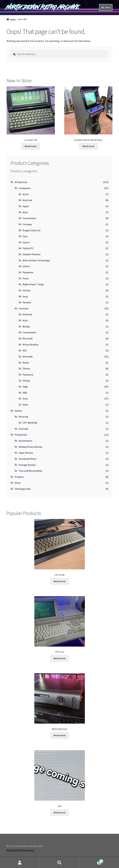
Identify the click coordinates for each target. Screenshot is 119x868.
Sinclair (27, 290)
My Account (20, 863)
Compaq (27, 224)
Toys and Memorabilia (30, 471)
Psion (26, 278)
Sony (25, 296)
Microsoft (28, 338)
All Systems (21, 182)
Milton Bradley (30, 345)
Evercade (23, 429)
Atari (25, 212)
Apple (26, 206)
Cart (91, 860)
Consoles (24, 308)
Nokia (26, 363)
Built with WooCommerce (20, 850)
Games (18, 411)
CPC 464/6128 (30, 423)
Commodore (29, 218)
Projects (19, 477)
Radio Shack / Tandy (33, 284)
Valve (25, 405)
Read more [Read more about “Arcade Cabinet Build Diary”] (88, 146)
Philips (26, 381)
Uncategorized (23, 489)
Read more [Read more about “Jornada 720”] (31, 146)
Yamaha (27, 302)
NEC (25, 350)
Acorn (26, 194)
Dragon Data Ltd (31, 230)
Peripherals (21, 435)
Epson (26, 242)
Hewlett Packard (32, 254)
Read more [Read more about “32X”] (60, 812)
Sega (25, 387)
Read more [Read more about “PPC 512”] (60, 658)
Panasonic (28, 272)
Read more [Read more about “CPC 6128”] (60, 581)
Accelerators (25, 441)
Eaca (25, 236)
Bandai (26, 326)
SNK (25, 393)
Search (59, 863)
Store (18, 483)
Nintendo (28, 357)
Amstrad (27, 200)
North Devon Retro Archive (43, 7)
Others (26, 266)
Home (13, 19)
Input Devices (26, 453)
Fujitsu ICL (28, 248)
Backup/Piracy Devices (31, 447)
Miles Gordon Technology (36, 260)
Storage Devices (27, 465)
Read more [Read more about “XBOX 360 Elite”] (60, 735)
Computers (25, 188)
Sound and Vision (28, 459)
